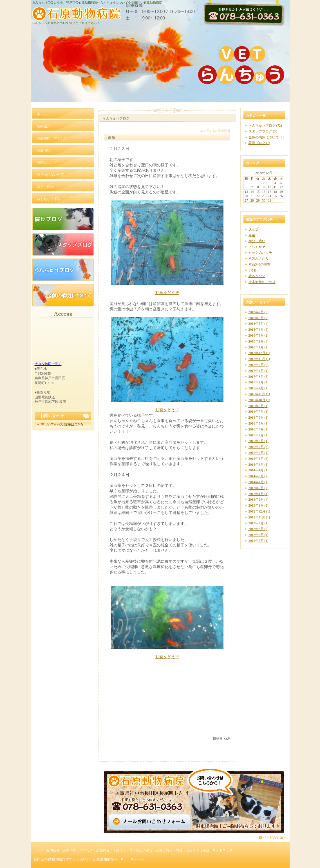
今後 (252, 235)
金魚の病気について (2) (266, 137)
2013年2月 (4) (259, 500)
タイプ (254, 229)
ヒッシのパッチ (260, 253)
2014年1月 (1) (259, 482)
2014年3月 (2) (259, 476)
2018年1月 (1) (259, 347)
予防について (123, 850)
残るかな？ (257, 276)
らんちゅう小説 (198, 850)
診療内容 (103, 850)
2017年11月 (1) (259, 359)
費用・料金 (174, 850)
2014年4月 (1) (259, 470)
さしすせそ (257, 247)
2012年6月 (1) (259, 541)
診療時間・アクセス (78, 850)
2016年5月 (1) (259, 423)
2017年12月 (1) (259, 353)
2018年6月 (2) (259, 318)
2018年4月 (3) (259, 330)
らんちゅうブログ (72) (265, 125)
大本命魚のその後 (262, 282)
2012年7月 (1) (259, 535)
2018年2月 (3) (259, 341)
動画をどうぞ (167, 293)
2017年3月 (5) (259, 377)
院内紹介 (53, 850)
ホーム (39, 850)
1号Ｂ (253, 270)
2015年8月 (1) (259, 441)
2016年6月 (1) (259, 418)
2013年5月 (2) (259, 488)
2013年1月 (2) (259, 505)
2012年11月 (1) (259, 517)
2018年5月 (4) (259, 324)
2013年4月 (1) (259, 494)
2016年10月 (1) (259, 400)
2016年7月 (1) (259, 412)
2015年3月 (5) (259, 459)
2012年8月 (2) (259, 529)
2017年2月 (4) (259, 382)
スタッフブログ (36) (264, 131)
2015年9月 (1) (259, 435)
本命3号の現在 (259, 264)
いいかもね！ (213, 727)
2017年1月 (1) (259, 388)
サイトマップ (223, 850)
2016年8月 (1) (259, 406)
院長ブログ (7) (259, 143)
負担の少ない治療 (149, 850)
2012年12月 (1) (259, 511)
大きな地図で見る (48, 364)
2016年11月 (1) (259, 394)
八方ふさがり (259, 259)
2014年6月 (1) (259, 465)
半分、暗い (257, 241)
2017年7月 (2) (259, 365)
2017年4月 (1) (259, 371)
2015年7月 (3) (259, 447)
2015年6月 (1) (259, 453)
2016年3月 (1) (259, 429)
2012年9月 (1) (259, 523)
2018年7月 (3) (259, 312)
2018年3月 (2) (259, 335)
